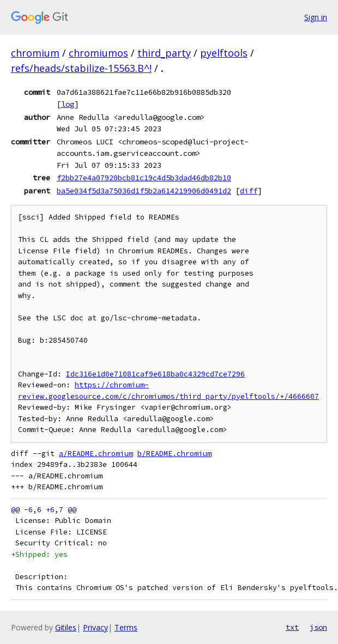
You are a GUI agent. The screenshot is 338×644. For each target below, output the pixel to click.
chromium (35, 53)
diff (249, 191)
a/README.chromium (96, 454)
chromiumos (98, 53)
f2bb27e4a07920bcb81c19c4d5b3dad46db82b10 (144, 178)
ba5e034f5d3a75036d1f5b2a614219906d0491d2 (144, 191)
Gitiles (66, 627)
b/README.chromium (174, 454)
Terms (126, 627)
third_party (164, 53)
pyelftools (224, 53)
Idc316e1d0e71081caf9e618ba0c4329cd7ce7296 (155, 374)
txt (292, 627)
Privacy (95, 627)
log (68, 104)
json (318, 627)
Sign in (316, 17)
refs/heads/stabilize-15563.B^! (81, 68)
